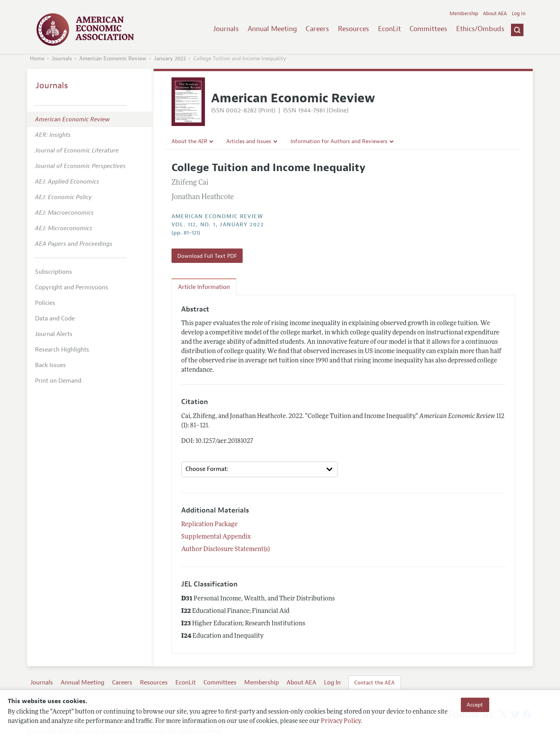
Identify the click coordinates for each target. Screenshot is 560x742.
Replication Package (209, 525)
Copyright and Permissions (72, 287)
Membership (464, 14)
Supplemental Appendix (216, 537)
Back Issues (50, 365)
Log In (519, 14)
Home (37, 59)
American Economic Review (113, 59)
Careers (317, 29)
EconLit (389, 29)
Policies (45, 303)
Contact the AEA (374, 682)
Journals (226, 29)
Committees (428, 29)
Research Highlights (62, 350)
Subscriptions (53, 272)
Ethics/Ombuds (480, 29)
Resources (353, 29)
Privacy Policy (341, 721)
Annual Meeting (272, 29)
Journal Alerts (54, 334)
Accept (475, 705)
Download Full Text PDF (207, 256)
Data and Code (55, 318)
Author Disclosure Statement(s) (226, 549)
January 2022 (170, 59)
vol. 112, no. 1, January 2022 (218, 225)
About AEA (495, 14)
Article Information (204, 287)
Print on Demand (58, 381)
